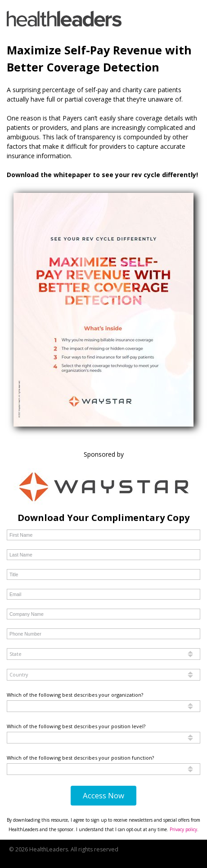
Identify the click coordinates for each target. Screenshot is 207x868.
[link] (64, 19)
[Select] (103, 654)
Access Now (103, 795)
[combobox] (103, 654)
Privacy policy (183, 829)
